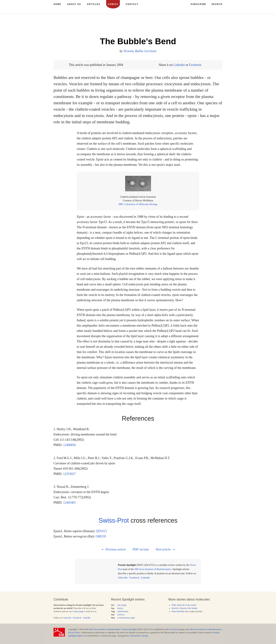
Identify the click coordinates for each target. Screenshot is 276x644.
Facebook (195, 65)
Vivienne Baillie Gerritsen (140, 51)
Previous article (116, 549)
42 (209, 26)
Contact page (78, 611)
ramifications (123, 611)
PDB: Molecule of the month (184, 605)
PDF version (141, 549)
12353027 (70, 474)
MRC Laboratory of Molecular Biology (138, 204)
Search (217, 4)
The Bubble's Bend (138, 41)
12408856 (70, 445)
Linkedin (179, 65)
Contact (132, 4)
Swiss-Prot (114, 520)
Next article (163, 549)
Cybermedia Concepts (139, 636)
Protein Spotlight (129, 629)
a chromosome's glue (126, 618)
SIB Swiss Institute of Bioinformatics (153, 569)
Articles (93, 4)
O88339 (101, 536)
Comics (113, 4)
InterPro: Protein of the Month (184, 608)
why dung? (122, 605)
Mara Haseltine (178, 611)
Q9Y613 (101, 531)
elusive (120, 608)
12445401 (70, 503)
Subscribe (123, 578)
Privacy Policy (74, 633)
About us (74, 4)
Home (57, 4)
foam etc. (121, 615)
